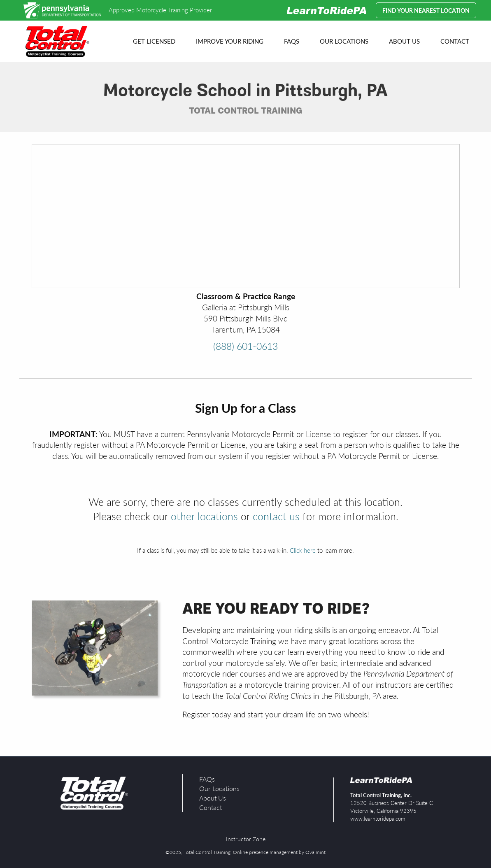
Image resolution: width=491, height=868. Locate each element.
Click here (303, 550)
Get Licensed (154, 41)
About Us (404, 41)
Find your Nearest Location (426, 10)
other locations (204, 516)
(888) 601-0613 (245, 346)
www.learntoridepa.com (378, 818)
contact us (276, 516)
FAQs (292, 41)
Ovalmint (315, 852)
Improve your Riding (230, 41)
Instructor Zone (246, 839)
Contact (455, 41)
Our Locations (344, 41)
